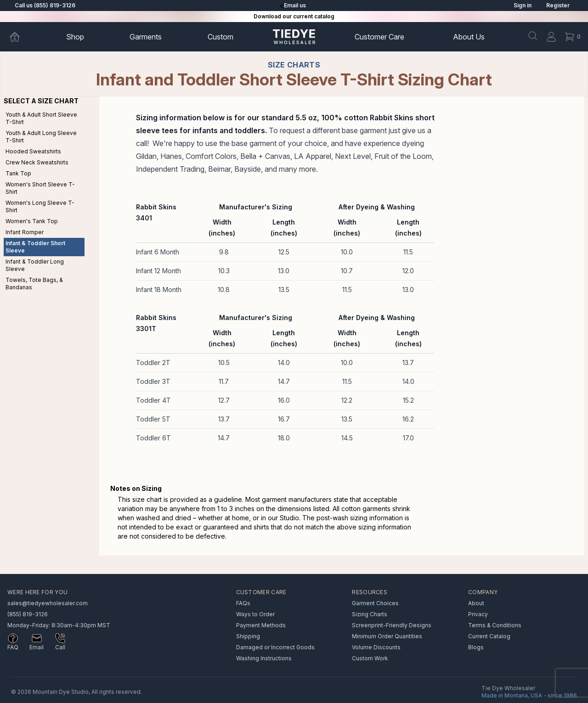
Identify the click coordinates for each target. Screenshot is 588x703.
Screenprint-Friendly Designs (392, 625)
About (469, 37)
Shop (75, 37)
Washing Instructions (264, 658)
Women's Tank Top (32, 221)
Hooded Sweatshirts (33, 151)
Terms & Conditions (495, 625)
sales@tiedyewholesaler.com (48, 603)
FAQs (243, 603)
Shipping (248, 636)
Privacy (478, 614)
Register (558, 5)
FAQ (13, 647)
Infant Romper (25, 232)
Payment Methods (261, 625)
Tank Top (18, 173)
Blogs (476, 647)
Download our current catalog (294, 16)
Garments (146, 37)
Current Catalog (489, 636)
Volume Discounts (376, 647)
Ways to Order (255, 614)
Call (60, 647)
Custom (220, 37)
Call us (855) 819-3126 (45, 5)
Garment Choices (375, 603)
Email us (295, 5)
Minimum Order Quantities (387, 636)
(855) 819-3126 (28, 614)
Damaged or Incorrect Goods (275, 647)
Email (37, 647)
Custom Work (370, 658)
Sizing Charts (370, 614)
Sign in (523, 5)
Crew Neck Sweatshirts (37, 162)
